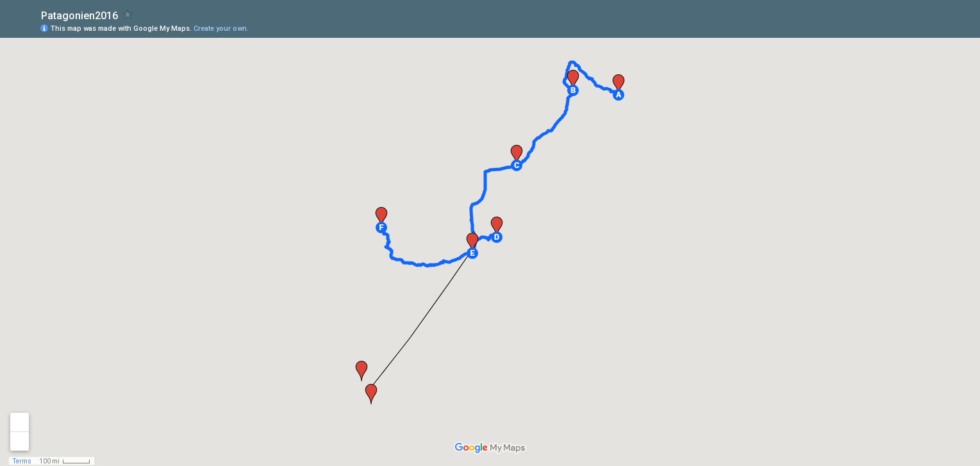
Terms (22, 461)
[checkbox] (128, 14)
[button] (619, 95)
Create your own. (221, 29)
